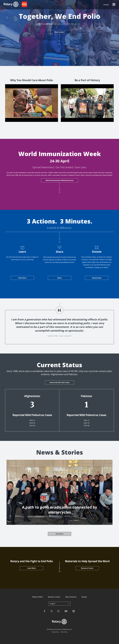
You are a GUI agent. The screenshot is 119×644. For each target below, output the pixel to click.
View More (60, 534)
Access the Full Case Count (60, 382)
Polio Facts (22, 278)
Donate (106, 5)
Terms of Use (64, 632)
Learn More (32, 568)
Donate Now (97, 278)
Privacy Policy (55, 632)
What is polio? (59, 32)
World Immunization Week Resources (60, 180)
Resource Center (87, 568)
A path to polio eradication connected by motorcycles (60, 510)
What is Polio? (38, 597)
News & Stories (71, 597)
